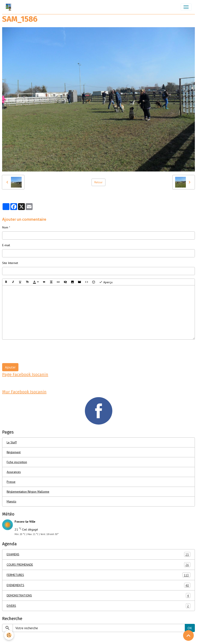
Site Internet (10, 263)
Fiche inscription (17, 462)
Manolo (11, 501)
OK (190, 628)
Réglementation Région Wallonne (28, 492)
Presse (11, 482)
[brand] (9, 7)
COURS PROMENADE (98, 565)
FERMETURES (98, 575)
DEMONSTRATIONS (98, 596)
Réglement (14, 452)
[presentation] (35, 351)
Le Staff (12, 442)
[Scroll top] (188, 635)
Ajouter (10, 367)
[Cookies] (9, 635)
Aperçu (106, 282)
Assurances (14, 472)
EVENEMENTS (98, 585)
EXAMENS (98, 554)
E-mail (6, 245)
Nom (5, 227)
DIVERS (98, 606)
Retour (98, 182)
